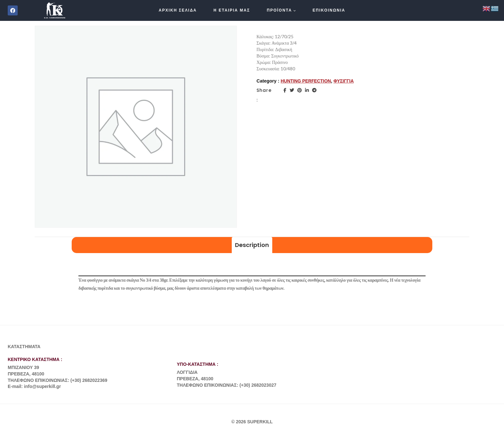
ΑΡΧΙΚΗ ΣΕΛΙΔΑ (178, 10)
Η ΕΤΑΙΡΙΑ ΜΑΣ (232, 10)
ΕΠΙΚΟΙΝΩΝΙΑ (329, 10)
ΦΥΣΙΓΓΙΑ (346, 81)
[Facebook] (13, 10)
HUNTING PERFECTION (307, 81)
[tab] (252, 245)
